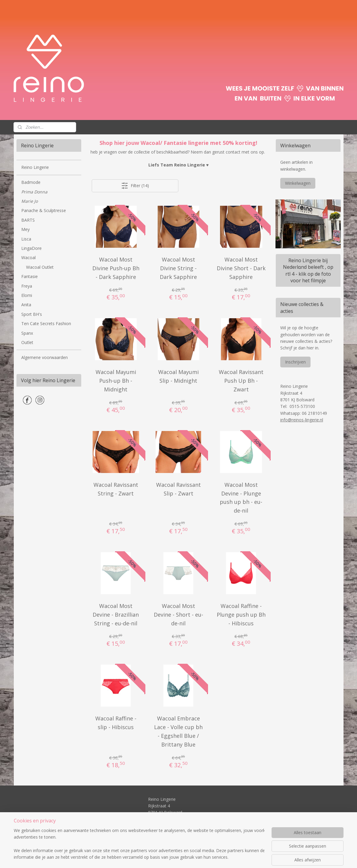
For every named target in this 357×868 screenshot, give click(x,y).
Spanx (27, 333)
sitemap (156, 857)
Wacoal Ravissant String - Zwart (116, 489)
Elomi (27, 295)
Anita (26, 305)
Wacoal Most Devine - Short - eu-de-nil (178, 615)
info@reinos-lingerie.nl (302, 420)
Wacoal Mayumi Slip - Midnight (178, 376)
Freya (27, 286)
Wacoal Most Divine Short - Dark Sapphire (241, 268)
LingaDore (31, 248)
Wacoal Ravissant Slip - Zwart (178, 489)
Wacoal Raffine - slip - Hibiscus (116, 723)
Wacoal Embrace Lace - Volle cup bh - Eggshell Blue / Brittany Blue (178, 731)
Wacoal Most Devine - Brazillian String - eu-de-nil (116, 615)
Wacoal (28, 257)
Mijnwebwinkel (244, 857)
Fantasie (30, 276)
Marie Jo (30, 201)
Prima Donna (34, 192)
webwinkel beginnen (192, 857)
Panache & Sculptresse (44, 210)
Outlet (27, 342)
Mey (25, 229)
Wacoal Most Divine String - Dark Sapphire (178, 268)
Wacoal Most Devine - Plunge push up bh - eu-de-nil (241, 498)
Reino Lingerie (35, 167)
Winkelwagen (298, 183)
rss (169, 857)
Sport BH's (32, 314)
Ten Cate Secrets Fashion (46, 323)
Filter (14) (135, 186)
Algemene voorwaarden (45, 357)
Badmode (31, 182)
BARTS (28, 220)
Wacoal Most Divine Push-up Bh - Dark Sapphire (116, 268)
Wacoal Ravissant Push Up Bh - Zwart (241, 381)
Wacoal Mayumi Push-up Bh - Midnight (116, 381)
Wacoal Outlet (40, 267)
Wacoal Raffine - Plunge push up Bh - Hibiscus (241, 615)
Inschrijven (295, 362)
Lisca (26, 239)
